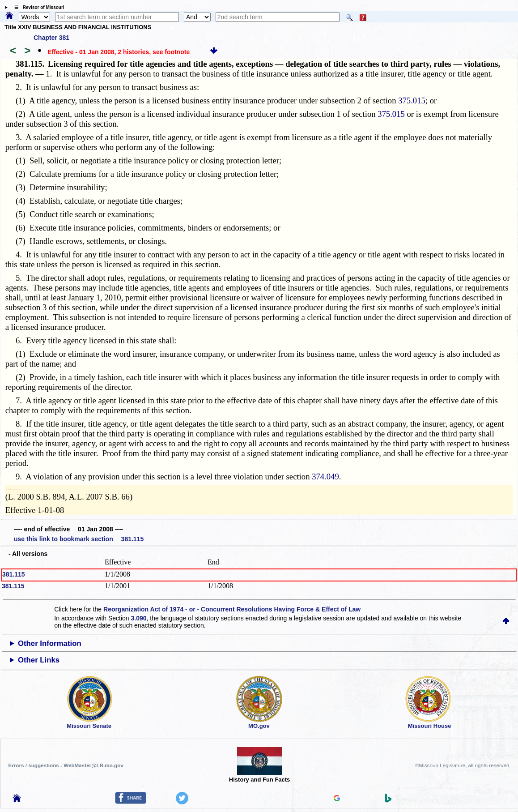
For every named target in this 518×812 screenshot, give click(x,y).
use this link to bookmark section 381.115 (79, 539)
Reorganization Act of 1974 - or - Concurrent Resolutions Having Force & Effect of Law (232, 609)
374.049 (325, 477)
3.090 (139, 618)
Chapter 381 (51, 38)
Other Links (39, 660)
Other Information (50, 643)
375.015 (412, 100)
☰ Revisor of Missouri (37, 7)
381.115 (14, 574)
